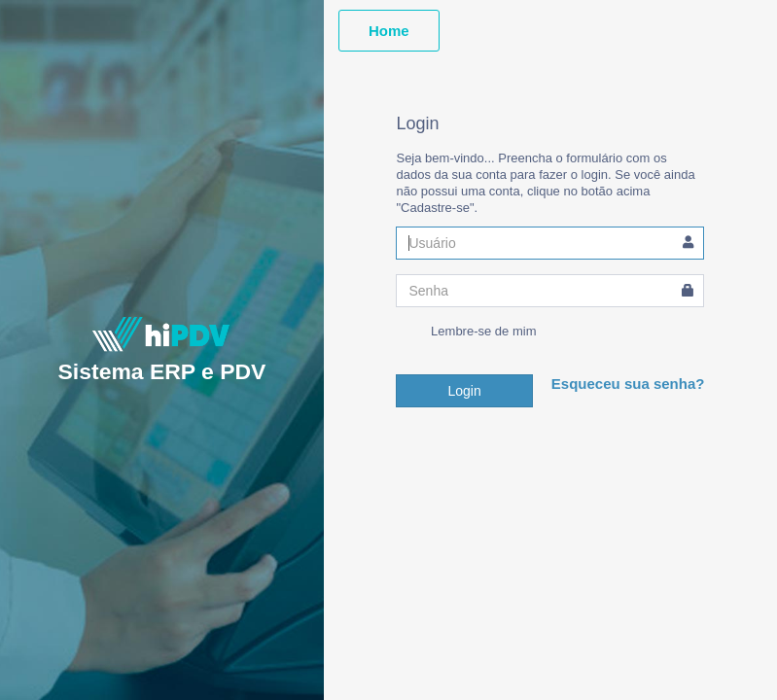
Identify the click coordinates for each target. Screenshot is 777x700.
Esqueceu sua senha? (628, 384)
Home (389, 31)
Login (464, 391)
